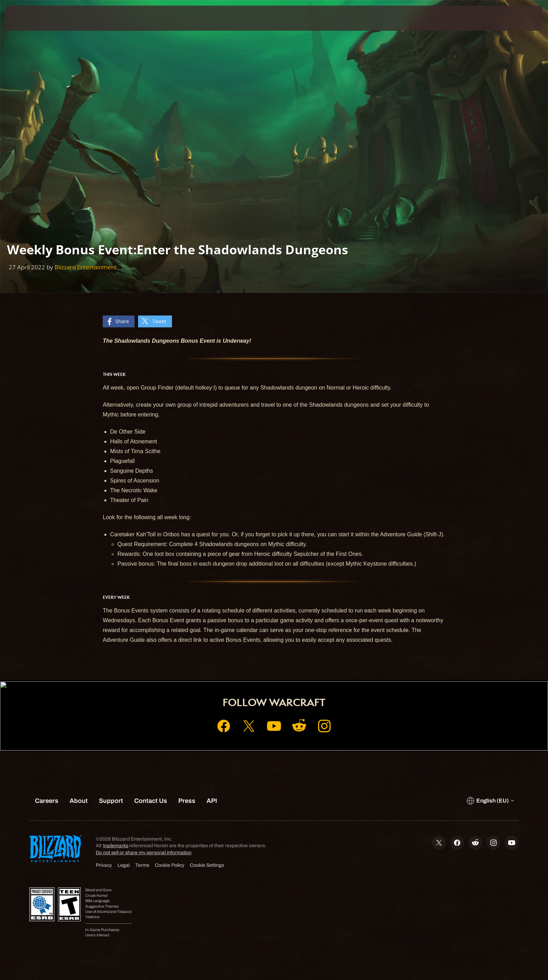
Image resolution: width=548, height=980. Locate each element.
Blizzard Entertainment (86, 267)
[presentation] (31, 18)
